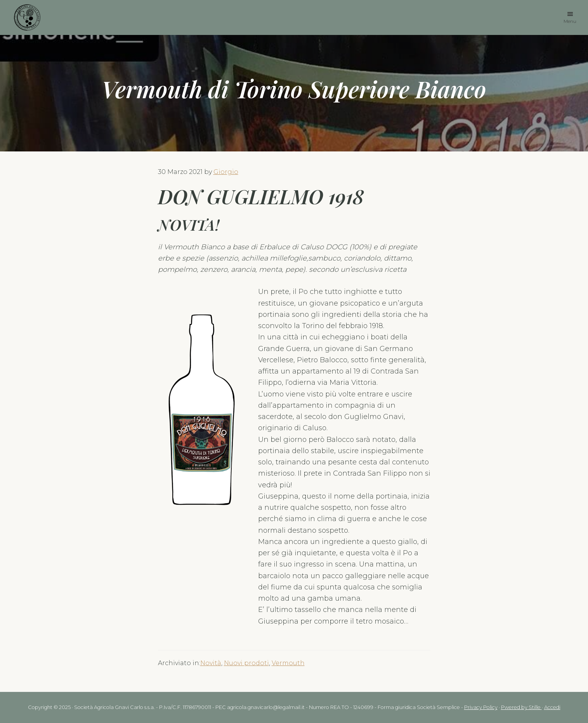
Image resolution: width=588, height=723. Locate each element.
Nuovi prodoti (246, 663)
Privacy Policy (481, 707)
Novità (211, 663)
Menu (570, 21)
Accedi (552, 707)
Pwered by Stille (521, 707)
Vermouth (288, 663)
